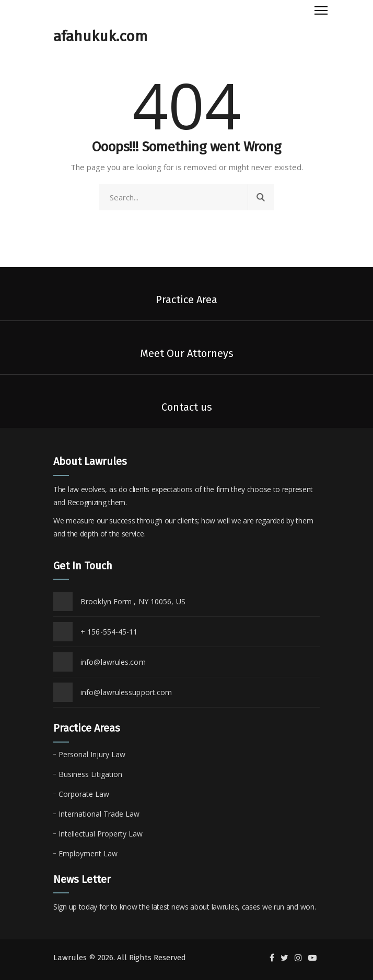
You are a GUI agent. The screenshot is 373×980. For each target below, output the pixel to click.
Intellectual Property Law (101, 834)
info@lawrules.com (113, 662)
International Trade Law (99, 814)
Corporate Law (84, 794)
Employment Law (88, 853)
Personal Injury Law (92, 754)
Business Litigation (90, 774)
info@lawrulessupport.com (126, 692)
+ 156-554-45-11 (109, 632)
